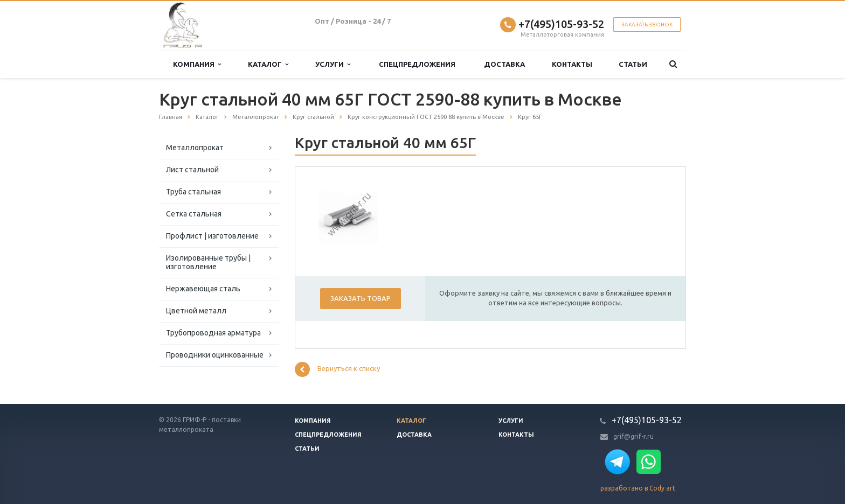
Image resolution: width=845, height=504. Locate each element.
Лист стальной (192, 170)
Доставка (504, 64)
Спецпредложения (417, 64)
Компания (197, 64)
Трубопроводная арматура (213, 333)
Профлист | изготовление (212, 236)
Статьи (633, 64)
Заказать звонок (647, 24)
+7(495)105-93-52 (561, 24)
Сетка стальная (194, 214)
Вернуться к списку (337, 369)
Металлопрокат (195, 148)
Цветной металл (196, 311)
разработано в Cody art (638, 488)
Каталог (268, 64)
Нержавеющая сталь (203, 289)
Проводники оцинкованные (215, 355)
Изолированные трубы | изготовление (208, 262)
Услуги (333, 64)
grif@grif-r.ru (633, 436)
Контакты (572, 64)
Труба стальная (193, 192)
